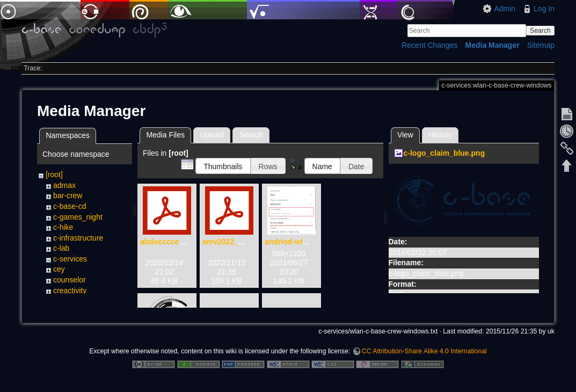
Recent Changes (429, 45)
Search (540, 31)
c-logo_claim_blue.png (444, 153)
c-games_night (78, 217)
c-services (70, 259)
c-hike (63, 227)
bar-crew (68, 195)
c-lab (61, 248)
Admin (505, 9)
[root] (54, 175)
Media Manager (493, 45)
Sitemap (541, 45)
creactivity (70, 291)
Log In (544, 9)
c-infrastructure (78, 238)
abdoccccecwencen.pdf (182, 242)
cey (59, 269)
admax (64, 185)
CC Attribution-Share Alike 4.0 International (424, 357)
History (441, 135)
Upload (212, 135)
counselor (70, 280)
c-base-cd (70, 206)
